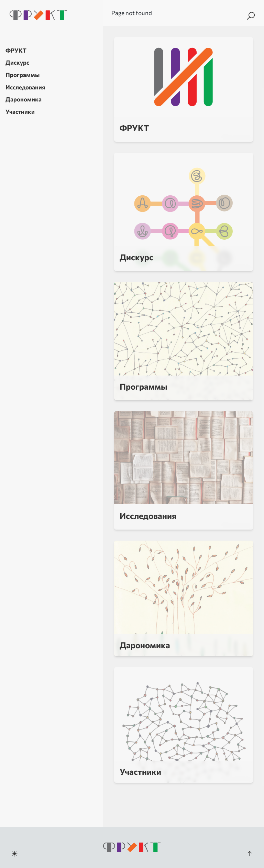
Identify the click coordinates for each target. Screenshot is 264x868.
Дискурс (17, 62)
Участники (20, 112)
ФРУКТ (16, 50)
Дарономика (24, 99)
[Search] (251, 16)
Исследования (25, 87)
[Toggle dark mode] (14, 854)
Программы (23, 75)
